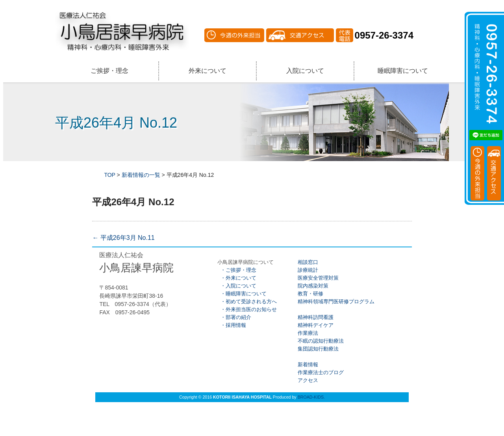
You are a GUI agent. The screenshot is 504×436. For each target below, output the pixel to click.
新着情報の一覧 (141, 175)
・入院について (237, 286)
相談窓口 (307, 262)
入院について (305, 71)
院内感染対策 (312, 286)
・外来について (237, 278)
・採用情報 (232, 325)
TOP (109, 175)
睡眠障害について (403, 71)
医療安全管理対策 (317, 278)
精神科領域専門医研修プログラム (335, 301)
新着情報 (307, 365)
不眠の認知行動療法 (320, 341)
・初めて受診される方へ (247, 301)
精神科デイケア (315, 325)
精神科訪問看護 (315, 317)
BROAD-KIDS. (311, 397)
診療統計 (307, 270)
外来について (208, 71)
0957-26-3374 (384, 35)
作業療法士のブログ (320, 372)
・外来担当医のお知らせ (247, 309)
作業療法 (307, 333)
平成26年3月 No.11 (123, 238)
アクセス (307, 380)
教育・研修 (310, 294)
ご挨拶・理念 (109, 71)
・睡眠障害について (242, 294)
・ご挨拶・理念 (237, 270)
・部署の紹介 (234, 317)
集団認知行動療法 (317, 349)
